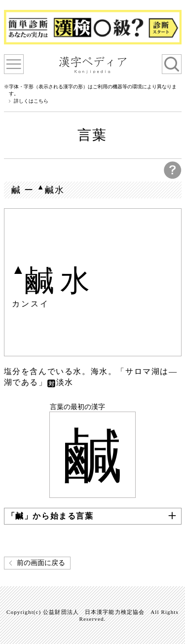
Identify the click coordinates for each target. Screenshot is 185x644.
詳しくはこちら (31, 101)
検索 (172, 64)
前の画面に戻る (41, 563)
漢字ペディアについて (14, 64)
